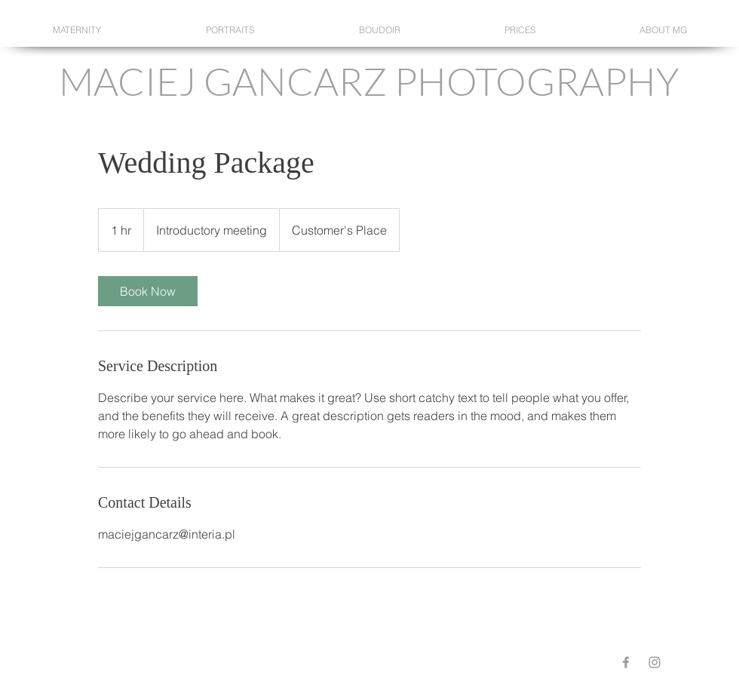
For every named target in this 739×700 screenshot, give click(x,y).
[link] (148, 291)
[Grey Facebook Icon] (626, 662)
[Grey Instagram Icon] (655, 662)
